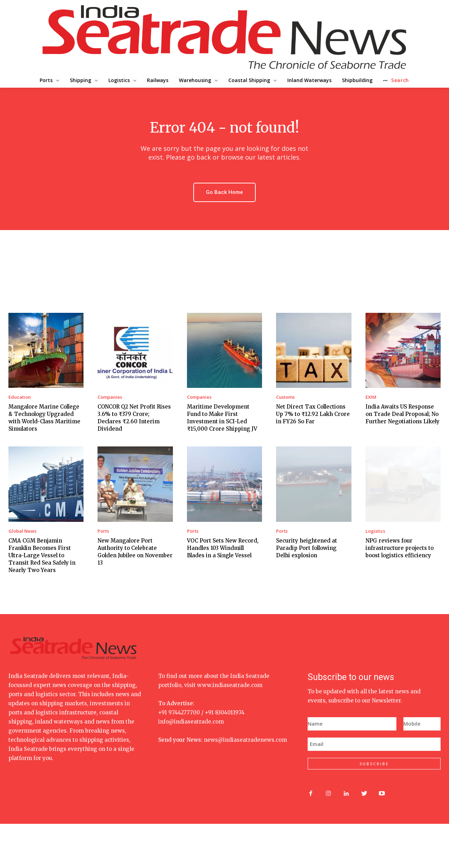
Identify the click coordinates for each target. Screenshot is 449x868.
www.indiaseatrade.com (230, 685)
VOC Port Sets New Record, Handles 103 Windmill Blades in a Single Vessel (223, 548)
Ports (103, 531)
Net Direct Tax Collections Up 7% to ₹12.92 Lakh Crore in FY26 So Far (313, 414)
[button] (419, 80)
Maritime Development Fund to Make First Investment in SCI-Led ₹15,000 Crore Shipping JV (222, 418)
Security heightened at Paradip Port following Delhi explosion (307, 548)
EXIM (371, 397)
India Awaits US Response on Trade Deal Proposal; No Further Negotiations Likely (403, 414)
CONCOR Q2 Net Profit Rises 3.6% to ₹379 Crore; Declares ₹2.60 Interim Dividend (134, 418)
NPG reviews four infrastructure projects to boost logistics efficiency (400, 548)
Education (20, 397)
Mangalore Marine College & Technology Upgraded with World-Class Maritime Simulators (44, 418)
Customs (285, 397)
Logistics (375, 531)
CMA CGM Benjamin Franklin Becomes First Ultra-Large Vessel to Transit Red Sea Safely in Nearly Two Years (42, 555)
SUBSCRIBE (374, 764)
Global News (22, 531)
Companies (110, 397)
